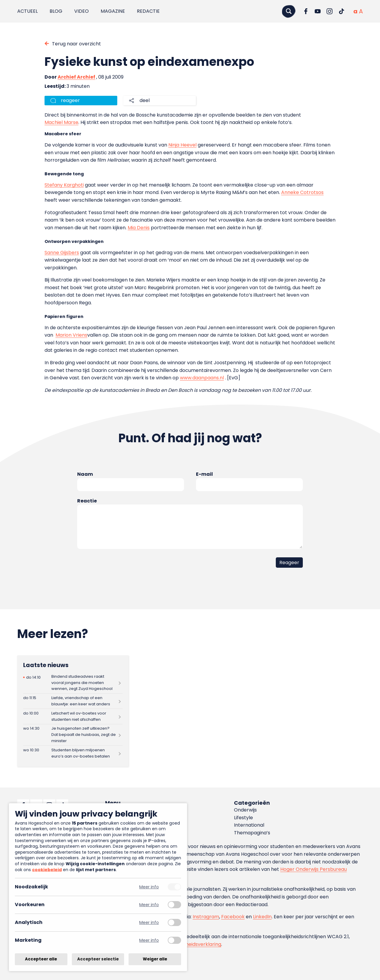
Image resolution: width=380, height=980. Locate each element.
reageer (70, 100)
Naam (85, 474)
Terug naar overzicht (76, 44)
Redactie (148, 11)
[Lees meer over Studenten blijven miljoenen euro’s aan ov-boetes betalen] (73, 753)
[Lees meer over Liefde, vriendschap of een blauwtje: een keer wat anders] (73, 701)
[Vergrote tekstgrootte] (361, 11)
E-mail (204, 474)
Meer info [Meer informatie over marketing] (149, 940)
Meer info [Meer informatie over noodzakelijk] (149, 887)
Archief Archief (76, 77)
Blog (56, 11)
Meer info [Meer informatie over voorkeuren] (149, 905)
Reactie (87, 501)
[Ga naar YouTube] (318, 11)
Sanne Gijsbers (62, 253)
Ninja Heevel (182, 145)
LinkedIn (262, 917)
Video (81, 11)
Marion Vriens (71, 335)
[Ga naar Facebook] (306, 11)
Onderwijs (245, 810)
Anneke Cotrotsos (302, 192)
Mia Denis (139, 228)
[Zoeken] (289, 11)
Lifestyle (243, 818)
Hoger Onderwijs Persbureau (313, 869)
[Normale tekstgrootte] (355, 11)
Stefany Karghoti (64, 185)
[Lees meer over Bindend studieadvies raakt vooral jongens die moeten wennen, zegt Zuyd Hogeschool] (73, 683)
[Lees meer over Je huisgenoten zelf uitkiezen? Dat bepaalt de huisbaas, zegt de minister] (73, 735)
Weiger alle (155, 959)
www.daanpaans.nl (202, 378)
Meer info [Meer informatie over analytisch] (149, 923)
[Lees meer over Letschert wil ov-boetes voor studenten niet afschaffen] (73, 716)
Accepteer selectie (98, 959)
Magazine (113, 11)
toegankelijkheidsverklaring (189, 944)
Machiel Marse (61, 122)
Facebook (233, 917)
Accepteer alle (41, 959)
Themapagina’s (252, 833)
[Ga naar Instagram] (330, 11)
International (249, 825)
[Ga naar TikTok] (341, 11)
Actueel (27, 11)
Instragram (206, 917)
